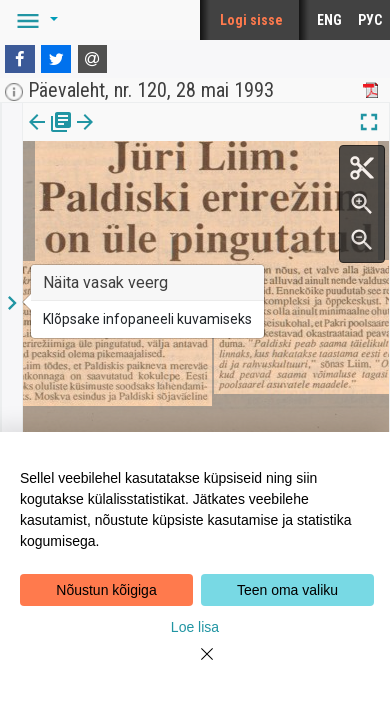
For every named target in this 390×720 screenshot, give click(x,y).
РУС (370, 20)
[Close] (195, 666)
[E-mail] (93, 59)
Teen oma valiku (287, 590)
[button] (34, 20)
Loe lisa (195, 627)
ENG (329, 20)
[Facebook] (20, 59)
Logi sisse (251, 20)
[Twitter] (56, 59)
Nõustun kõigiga (106, 590)
